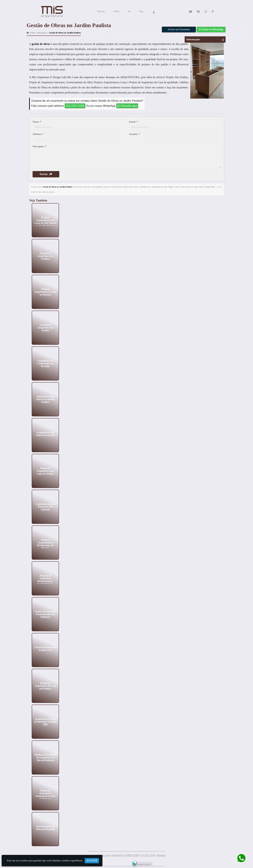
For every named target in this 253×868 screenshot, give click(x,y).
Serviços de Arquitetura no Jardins (45, 328)
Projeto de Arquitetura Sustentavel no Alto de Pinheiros (45, 795)
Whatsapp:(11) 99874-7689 (125, 855)
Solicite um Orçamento (179, 29)
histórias (101, 11)
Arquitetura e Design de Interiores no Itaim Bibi (45, 722)
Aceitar (92, 861)
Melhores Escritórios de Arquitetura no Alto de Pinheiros (45, 757)
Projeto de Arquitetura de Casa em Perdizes (45, 686)
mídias (116, 11)
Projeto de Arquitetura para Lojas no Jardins (45, 471)
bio (129, 11)
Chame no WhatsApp (211, 29)
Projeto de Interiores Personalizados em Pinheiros (45, 614)
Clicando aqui (127, 106)
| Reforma (160, 855)
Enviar (46, 174)
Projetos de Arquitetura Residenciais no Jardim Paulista (45, 580)
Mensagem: (39, 146)
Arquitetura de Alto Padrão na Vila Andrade (45, 507)
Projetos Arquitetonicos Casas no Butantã (45, 292)
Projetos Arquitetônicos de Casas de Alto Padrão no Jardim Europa (45, 221)
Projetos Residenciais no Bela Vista (45, 649)
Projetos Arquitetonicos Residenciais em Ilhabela (45, 544)
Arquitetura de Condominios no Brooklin (45, 363)
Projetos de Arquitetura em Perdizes (45, 256)
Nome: (37, 122)
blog (141, 11)
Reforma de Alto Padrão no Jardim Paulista (45, 399)
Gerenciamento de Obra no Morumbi (45, 828)
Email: (133, 122)
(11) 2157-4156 (75, 106)
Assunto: (134, 134)
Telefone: (38, 134)
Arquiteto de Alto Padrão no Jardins (45, 434)
